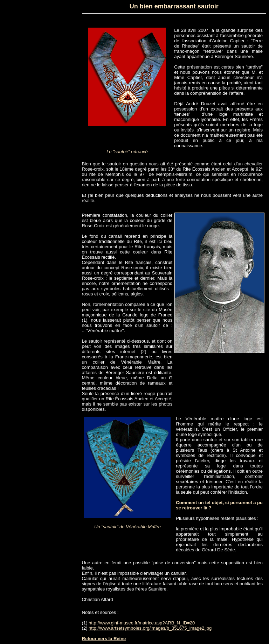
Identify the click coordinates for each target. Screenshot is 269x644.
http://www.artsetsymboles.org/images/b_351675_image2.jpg (150, 628)
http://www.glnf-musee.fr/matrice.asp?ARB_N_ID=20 (142, 623)
